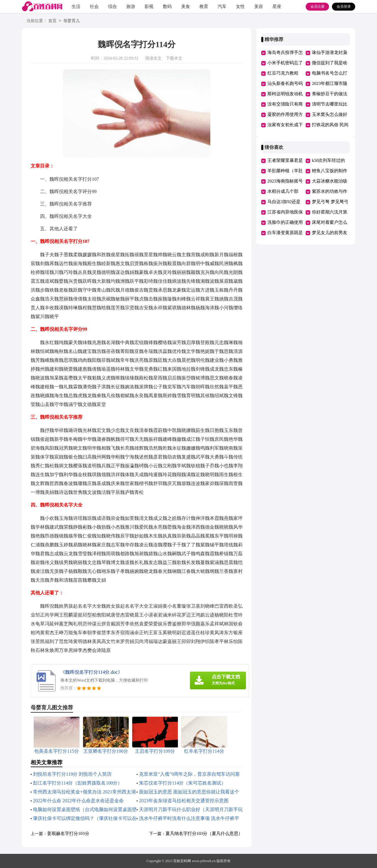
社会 (94, 6)
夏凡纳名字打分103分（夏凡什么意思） (204, 834)
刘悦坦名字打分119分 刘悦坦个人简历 (72, 774)
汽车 (222, 6)
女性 (240, 6)
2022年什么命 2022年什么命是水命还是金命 (78, 801)
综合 (113, 6)
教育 (204, 6)
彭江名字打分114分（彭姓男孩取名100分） (78, 783)
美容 (259, 6)
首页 (52, 21)
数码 (167, 6)
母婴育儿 (72, 21)
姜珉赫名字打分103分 (68, 834)
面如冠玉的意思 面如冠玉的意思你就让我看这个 (189, 792)
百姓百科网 (182, 861)
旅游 (131, 6)
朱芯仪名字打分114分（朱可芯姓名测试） (182, 783)
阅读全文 (153, 58)
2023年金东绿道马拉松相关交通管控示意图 (184, 801)
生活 (76, 6)
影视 (149, 6)
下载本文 (174, 58)
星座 (277, 6)
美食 (186, 6)
